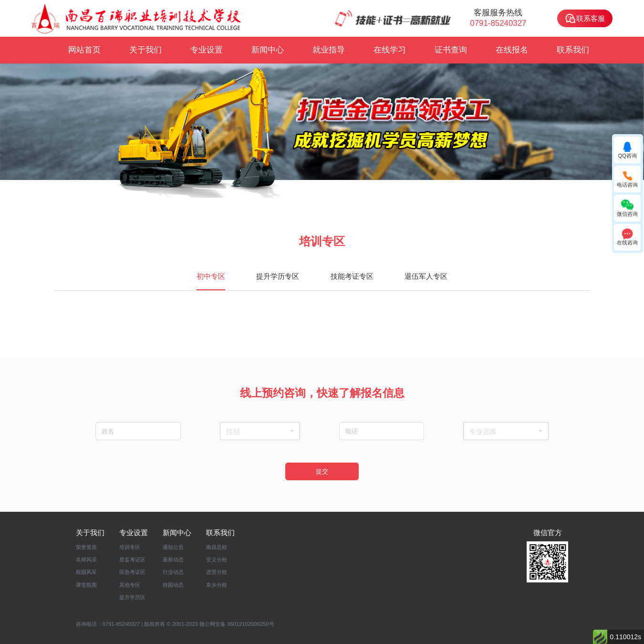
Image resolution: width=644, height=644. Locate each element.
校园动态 (173, 584)
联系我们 (573, 50)
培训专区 (130, 547)
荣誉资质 (86, 547)
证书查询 (451, 50)
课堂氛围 (86, 584)
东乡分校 (217, 584)
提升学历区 (132, 597)
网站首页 (84, 50)
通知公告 (173, 547)
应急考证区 (132, 572)
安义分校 (217, 560)
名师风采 (86, 560)
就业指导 (329, 50)
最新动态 (173, 560)
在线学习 (390, 50)
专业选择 (506, 432)
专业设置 (207, 50)
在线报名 (512, 50)
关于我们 (145, 50)
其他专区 (130, 584)
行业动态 (173, 572)
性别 (260, 432)
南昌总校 (217, 547)
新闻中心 (268, 50)
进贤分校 (217, 572)
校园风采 (86, 572)
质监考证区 (132, 560)
